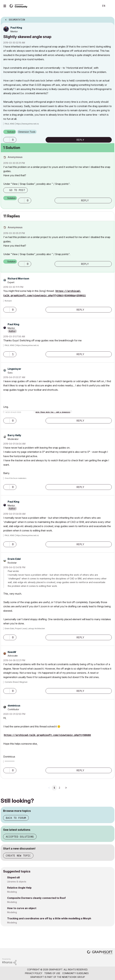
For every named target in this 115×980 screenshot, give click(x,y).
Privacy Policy (34, 973)
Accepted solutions (20, 837)
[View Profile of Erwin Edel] (14, 559)
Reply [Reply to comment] (85, 200)
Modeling (12, 892)
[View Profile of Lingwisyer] (14, 369)
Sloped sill (13, 877)
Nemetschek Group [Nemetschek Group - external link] (73, 977)
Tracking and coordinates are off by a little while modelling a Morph (49, 918)
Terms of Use (52, 973)
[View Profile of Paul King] (16, 28)
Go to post (17, 190)
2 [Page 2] (59, 788)
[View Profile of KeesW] (12, 652)
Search (93, 6)
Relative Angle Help (19, 888)
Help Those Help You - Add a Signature (53, 412)
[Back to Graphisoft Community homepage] (19, 6)
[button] (6, 140)
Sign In (110, 6)
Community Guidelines (75, 973)
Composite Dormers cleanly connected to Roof (36, 898)
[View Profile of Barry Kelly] (14, 435)
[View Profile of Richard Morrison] (18, 279)
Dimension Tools (27, 132)
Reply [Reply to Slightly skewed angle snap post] (80, 140)
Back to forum (16, 818)
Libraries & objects (17, 882)
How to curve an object (22, 908)
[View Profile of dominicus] (14, 706)
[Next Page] (66, 788)
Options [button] (110, 19)
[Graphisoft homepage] (100, 953)
